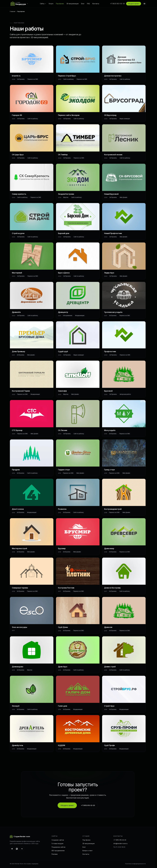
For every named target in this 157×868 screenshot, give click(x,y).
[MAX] (17, 849)
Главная (12, 11)
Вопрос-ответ (88, 851)
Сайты (43, 4)
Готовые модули (57, 843)
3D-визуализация (73, 4)
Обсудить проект (134, 4)
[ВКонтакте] (22, 849)
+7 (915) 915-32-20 (117, 4)
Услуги (51, 4)
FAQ (88, 4)
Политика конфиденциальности (135, 864)
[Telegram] (12, 849)
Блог (83, 4)
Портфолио (60, 4)
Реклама (55, 854)
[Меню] (144, 4)
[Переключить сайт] (20, 4)
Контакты (96, 4)
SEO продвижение (58, 851)
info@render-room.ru (120, 843)
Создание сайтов (58, 840)
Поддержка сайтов (58, 847)
